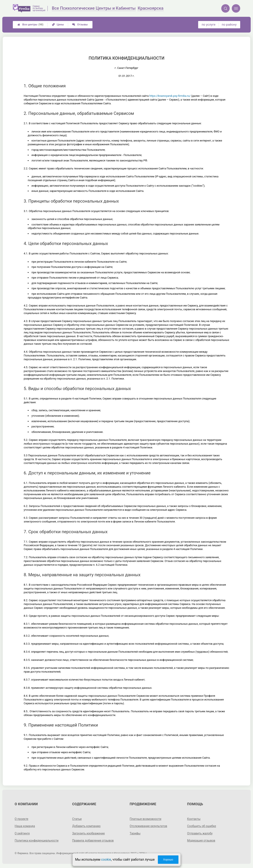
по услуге (209, 25)
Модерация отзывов (201, 841)
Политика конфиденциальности (37, 841)
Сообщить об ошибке (202, 826)
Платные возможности (146, 819)
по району (229, 25)
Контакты (194, 819)
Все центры (30, 25)
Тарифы (135, 833)
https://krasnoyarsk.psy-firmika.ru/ (170, 96)
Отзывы (80, 24)
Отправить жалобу (200, 833)
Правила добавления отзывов (93, 841)
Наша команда (25, 826)
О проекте (22, 819)
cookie (106, 859)
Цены (58, 24)
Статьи (77, 819)
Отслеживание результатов (149, 826)
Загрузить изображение (89, 833)
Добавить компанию (86, 826)
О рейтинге (22, 833)
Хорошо (168, 859)
